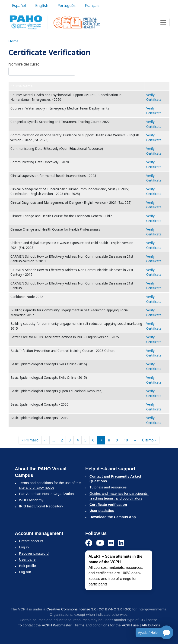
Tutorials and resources (108, 487)
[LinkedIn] (121, 543)
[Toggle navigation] (163, 22)
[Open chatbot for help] (151, 632)
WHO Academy (31, 500)
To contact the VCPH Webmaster (45, 625)
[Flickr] (111, 543)
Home (13, 41)
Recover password (34, 553)
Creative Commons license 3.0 (71, 609)
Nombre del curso (24, 64)
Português (67, 6)
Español (19, 6)
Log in (24, 547)
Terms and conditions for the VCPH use (107, 625)
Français (92, 6)
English (42, 6)
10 (126, 440)
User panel (28, 559)
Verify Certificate (154, 97)
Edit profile (27, 566)
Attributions (151, 625)
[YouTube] (100, 543)
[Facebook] (89, 543)
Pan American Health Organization (46, 494)
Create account (31, 541)
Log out (25, 572)
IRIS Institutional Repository (41, 506)
